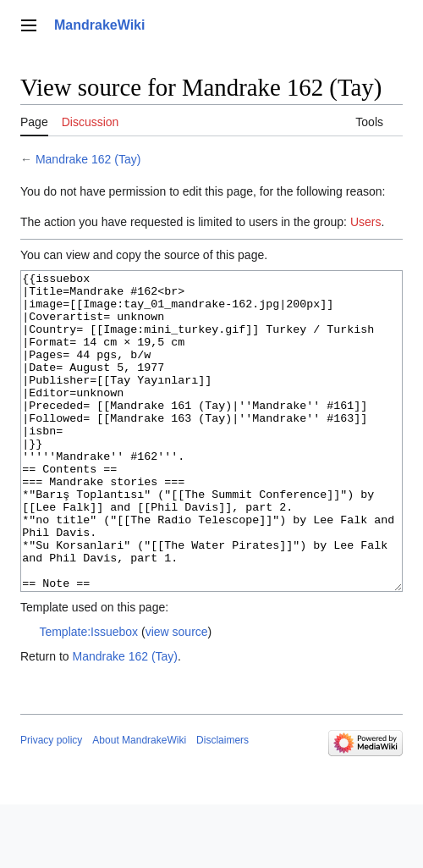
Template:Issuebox (88, 695)
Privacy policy (51, 804)
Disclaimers (222, 804)
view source (177, 695)
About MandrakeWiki (139, 804)
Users (366, 222)
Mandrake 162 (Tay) (88, 159)
